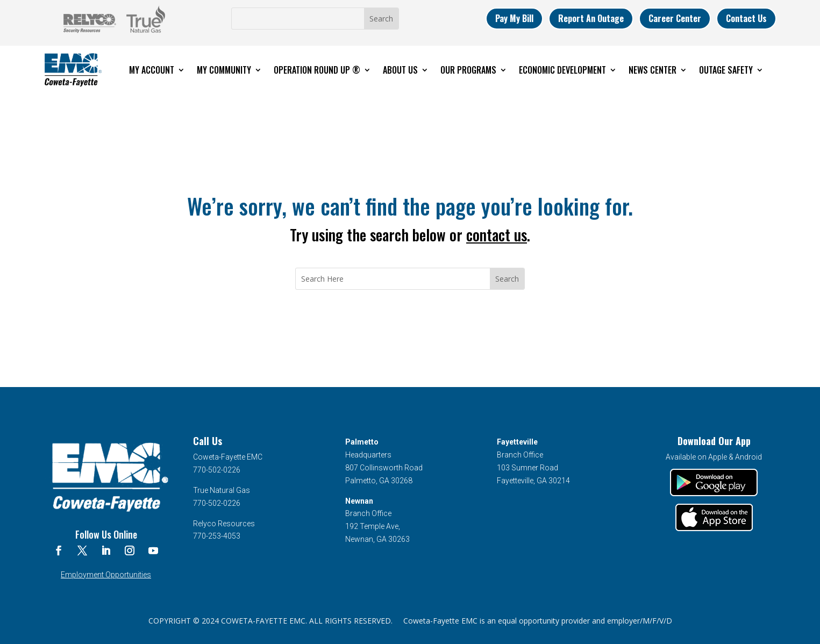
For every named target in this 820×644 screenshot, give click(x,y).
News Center (653, 70)
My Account (152, 70)
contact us (497, 235)
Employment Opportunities (106, 575)
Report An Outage (591, 18)
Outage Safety (726, 70)
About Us (400, 70)
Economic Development (562, 70)
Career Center (675, 18)
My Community (224, 70)
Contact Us (746, 18)
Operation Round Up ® (317, 70)
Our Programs (468, 70)
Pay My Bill (514, 18)
